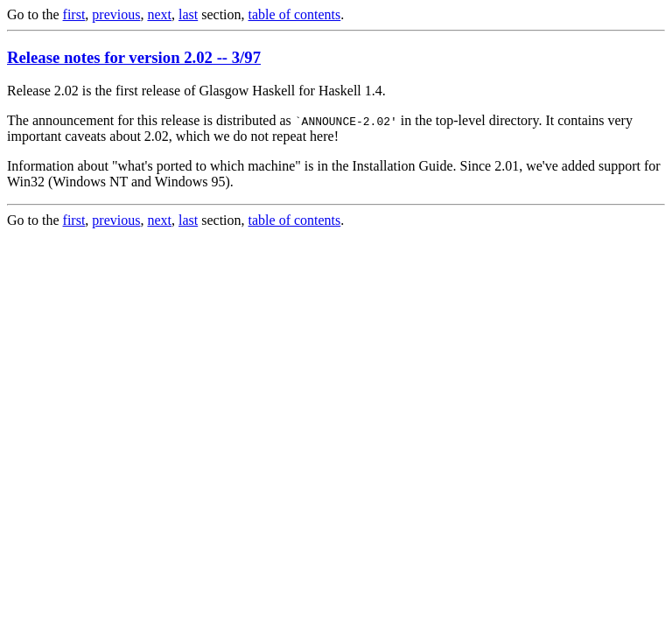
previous (116, 14)
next (159, 14)
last (188, 14)
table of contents (295, 14)
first (74, 14)
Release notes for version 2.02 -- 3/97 (134, 57)
